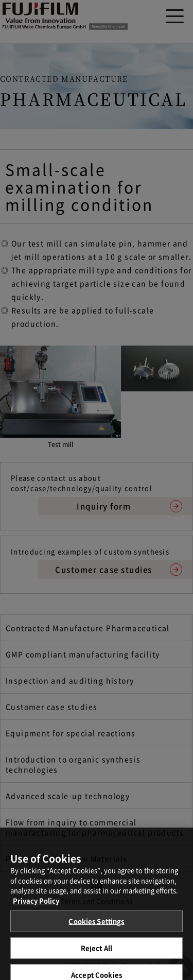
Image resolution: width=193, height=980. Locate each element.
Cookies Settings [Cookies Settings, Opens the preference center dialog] (96, 924)
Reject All (97, 951)
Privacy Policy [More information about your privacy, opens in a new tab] (36, 904)
